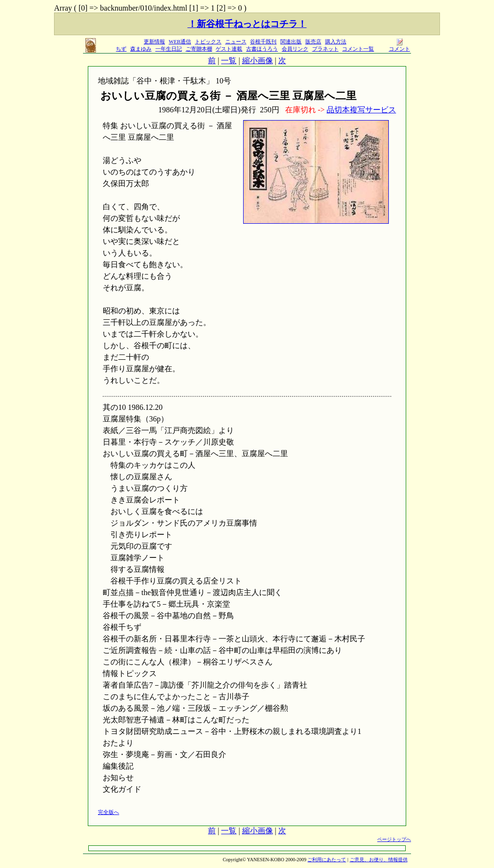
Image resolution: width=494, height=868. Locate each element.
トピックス (208, 41)
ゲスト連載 (229, 49)
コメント (399, 46)
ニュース (236, 41)
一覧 (229, 61)
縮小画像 (258, 61)
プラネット (325, 49)
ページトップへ (394, 839)
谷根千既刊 (263, 41)
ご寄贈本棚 (199, 49)
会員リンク (295, 49)
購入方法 (336, 41)
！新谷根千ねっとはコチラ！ (247, 24)
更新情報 (154, 41)
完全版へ (109, 812)
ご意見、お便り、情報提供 (379, 860)
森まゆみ (141, 49)
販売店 (313, 41)
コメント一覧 (358, 49)
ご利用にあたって (327, 860)
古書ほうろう (262, 49)
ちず (121, 49)
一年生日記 (169, 49)
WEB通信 (180, 41)
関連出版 (291, 41)
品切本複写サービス (361, 110)
